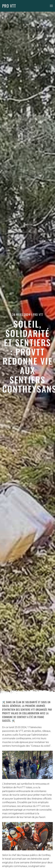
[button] (51, 6)
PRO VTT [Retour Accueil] (9, 6)
